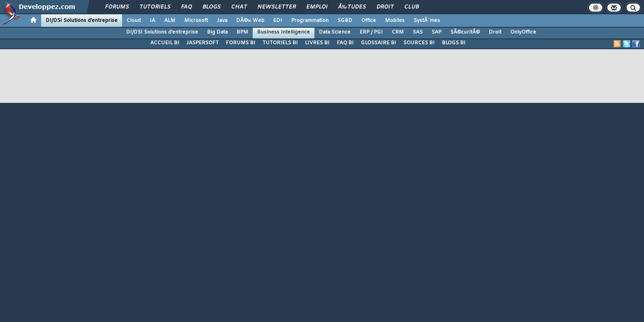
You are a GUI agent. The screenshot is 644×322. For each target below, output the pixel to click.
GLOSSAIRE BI (379, 43)
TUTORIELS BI (280, 43)
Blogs (212, 7)
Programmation (310, 21)
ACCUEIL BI (165, 43)
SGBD (345, 21)
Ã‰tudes (352, 7)
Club (411, 7)
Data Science (335, 32)
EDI (278, 21)
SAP (436, 32)
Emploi (317, 7)
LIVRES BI (317, 43)
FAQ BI (345, 43)
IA (153, 21)
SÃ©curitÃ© (465, 32)
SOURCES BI (419, 43)
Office (369, 21)
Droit (385, 7)
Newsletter (277, 7)
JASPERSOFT (203, 43)
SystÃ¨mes (427, 21)
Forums (117, 7)
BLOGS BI (454, 43)
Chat (239, 7)
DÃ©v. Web (250, 21)
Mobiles (395, 21)
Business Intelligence (284, 32)
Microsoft (196, 21)
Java (222, 21)
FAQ (186, 7)
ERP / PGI (371, 32)
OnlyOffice (523, 32)
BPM (242, 32)
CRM (398, 32)
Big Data (217, 32)
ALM (170, 21)
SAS (418, 32)
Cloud (134, 21)
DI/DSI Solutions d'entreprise (82, 21)
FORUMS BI (241, 43)
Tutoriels (155, 7)
